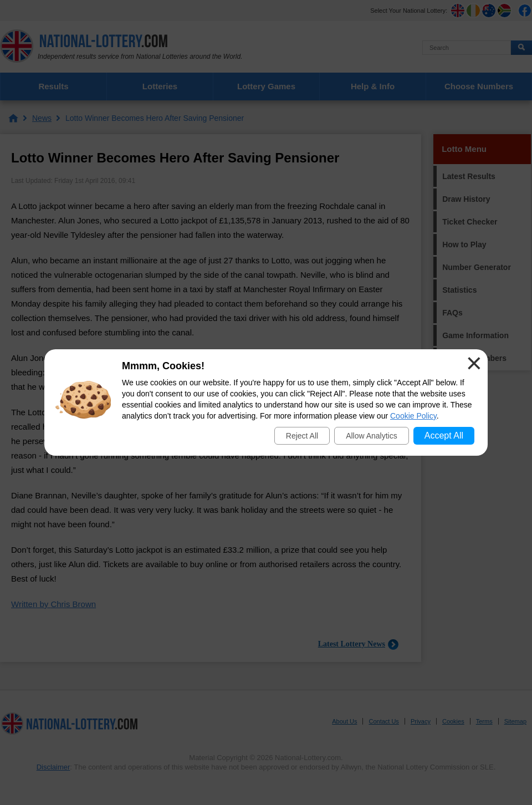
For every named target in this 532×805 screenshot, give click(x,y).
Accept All (444, 435)
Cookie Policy (413, 416)
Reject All (302, 436)
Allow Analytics (372, 436)
